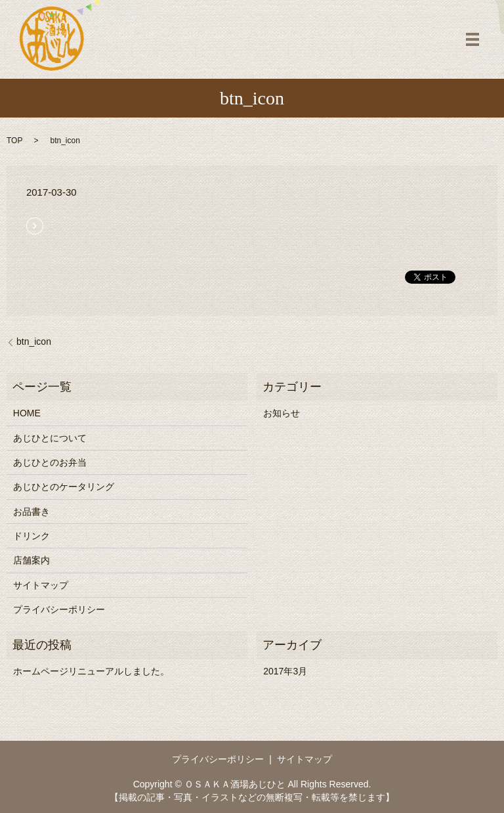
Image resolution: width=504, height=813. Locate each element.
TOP (14, 141)
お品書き (31, 512)
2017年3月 (285, 671)
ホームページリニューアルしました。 (91, 671)
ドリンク (31, 536)
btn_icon (34, 341)
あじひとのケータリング (64, 487)
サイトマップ (41, 585)
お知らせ (282, 413)
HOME (27, 413)
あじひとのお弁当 (50, 462)
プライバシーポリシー (59, 609)
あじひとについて (50, 438)
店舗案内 (31, 560)
